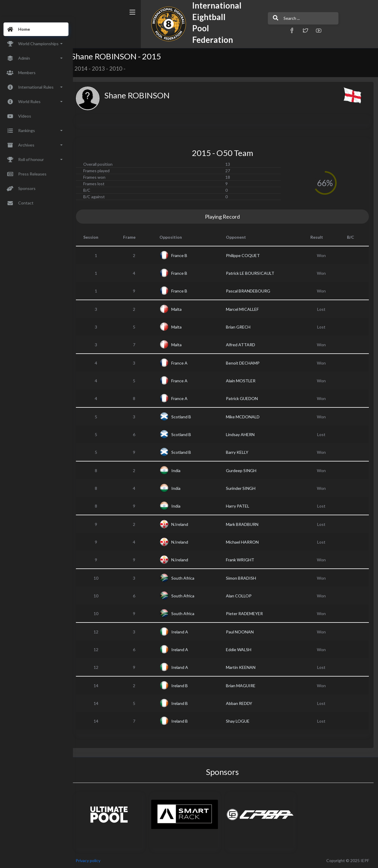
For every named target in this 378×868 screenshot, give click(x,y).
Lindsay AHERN (244, 434)
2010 (123, 69)
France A (185, 363)
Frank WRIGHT (244, 560)
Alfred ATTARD (244, 345)
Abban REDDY (243, 703)
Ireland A (185, 632)
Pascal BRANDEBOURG (252, 291)
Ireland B (185, 686)
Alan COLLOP (242, 596)
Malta (182, 309)
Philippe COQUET (246, 255)
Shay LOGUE (241, 721)
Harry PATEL (241, 506)
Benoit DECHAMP (246, 363)
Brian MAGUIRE (244, 686)
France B (185, 255)
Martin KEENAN (244, 667)
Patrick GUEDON (245, 398)
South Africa (188, 578)
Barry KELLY (241, 452)
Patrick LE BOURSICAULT (254, 273)
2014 (88, 69)
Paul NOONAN (243, 632)
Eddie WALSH (242, 650)
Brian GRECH (242, 327)
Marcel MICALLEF (246, 309)
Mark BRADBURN (246, 524)
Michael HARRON (246, 542)
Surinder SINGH (244, 488)
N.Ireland (185, 524)
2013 (105, 69)
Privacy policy (95, 860)
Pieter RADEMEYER (248, 613)
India (181, 470)
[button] (258, 30)
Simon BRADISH (245, 578)
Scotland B (186, 417)
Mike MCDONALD (246, 417)
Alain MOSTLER (244, 381)
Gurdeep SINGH (245, 470)
